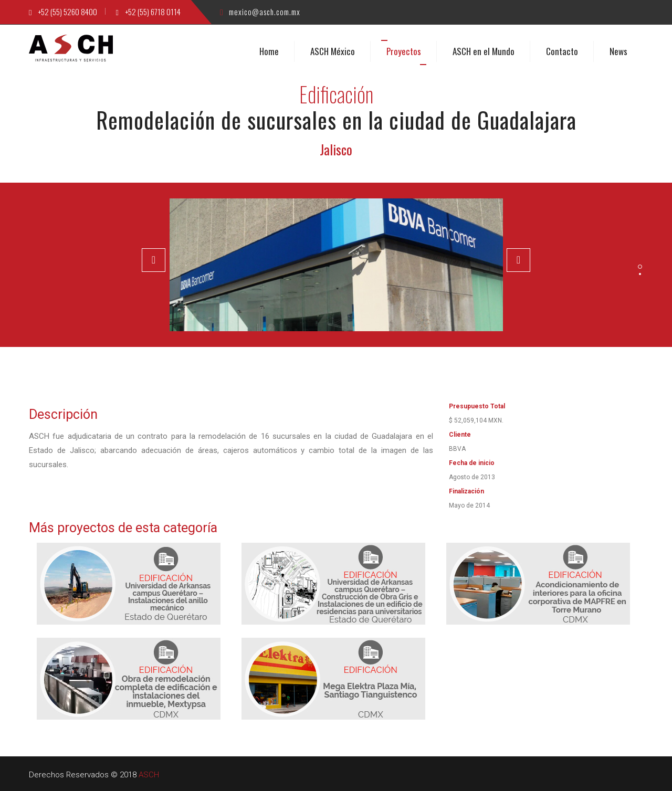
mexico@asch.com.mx (260, 12)
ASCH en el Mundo (484, 51)
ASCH (149, 774)
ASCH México (333, 51)
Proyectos (404, 51)
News (618, 51)
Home (269, 51)
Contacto (562, 51)
